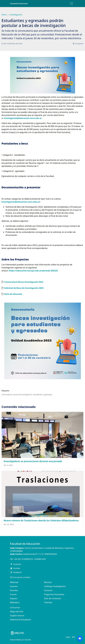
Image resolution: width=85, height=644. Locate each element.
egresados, (48, 395)
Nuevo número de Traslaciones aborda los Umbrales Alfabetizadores (41, 520)
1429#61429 (40, 559)
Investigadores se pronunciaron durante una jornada (33, 461)
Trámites (48, 602)
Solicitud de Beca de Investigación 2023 (24, 288)
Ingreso (14, 598)
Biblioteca (15, 602)
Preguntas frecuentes (54, 594)
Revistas (48, 582)
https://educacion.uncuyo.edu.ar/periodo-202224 (33, 271)
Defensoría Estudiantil (20, 620)
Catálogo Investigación (55, 586)
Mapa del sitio (17, 611)
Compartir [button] (78, 44)
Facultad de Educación (19, 4)
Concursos (15, 607)
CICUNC (28, 640)
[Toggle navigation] (72, 4)
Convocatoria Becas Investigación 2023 (24, 282)
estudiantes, (38, 395)
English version (17, 616)
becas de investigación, (23, 395)
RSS (73, 637)
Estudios (14, 590)
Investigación (16, 15)
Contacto (48, 590)
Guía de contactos (53, 598)
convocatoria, (7, 395)
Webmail (14, 582)
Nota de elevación (13, 294)
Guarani (14, 586)
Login (68, 637)
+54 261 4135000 (22, 559)
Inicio (4, 15)
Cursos (13, 594)
